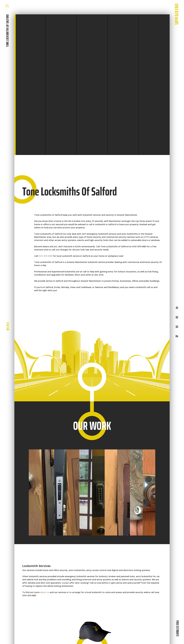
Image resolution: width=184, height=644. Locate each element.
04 (177, 336)
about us (45, 592)
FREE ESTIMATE (177, 628)
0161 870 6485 (45, 256)
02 (177, 317)
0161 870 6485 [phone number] (177, 14)
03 (177, 327)
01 (177, 308)
